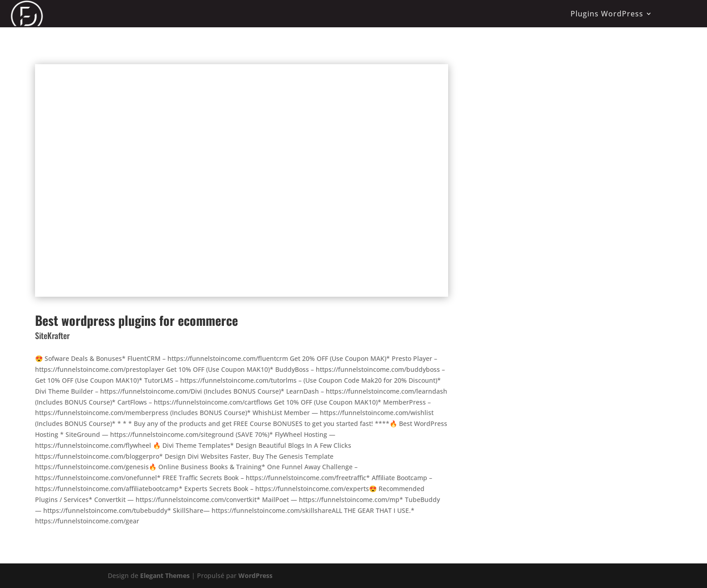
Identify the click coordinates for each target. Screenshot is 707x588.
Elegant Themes (165, 575)
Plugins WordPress (607, 14)
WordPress (255, 575)
